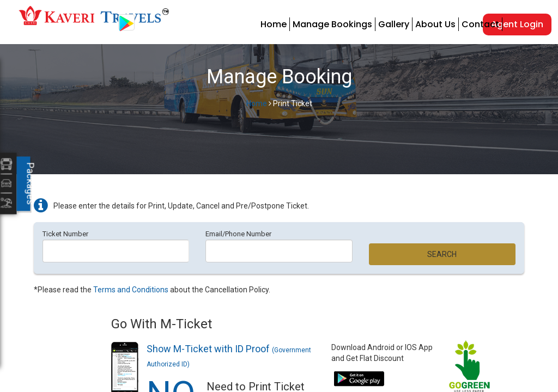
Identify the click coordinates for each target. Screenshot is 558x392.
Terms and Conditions (131, 290)
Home (274, 24)
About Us (435, 24)
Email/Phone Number (238, 234)
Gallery (394, 24)
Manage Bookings (332, 24)
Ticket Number (65, 234)
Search (442, 254)
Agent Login (517, 24)
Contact (480, 24)
